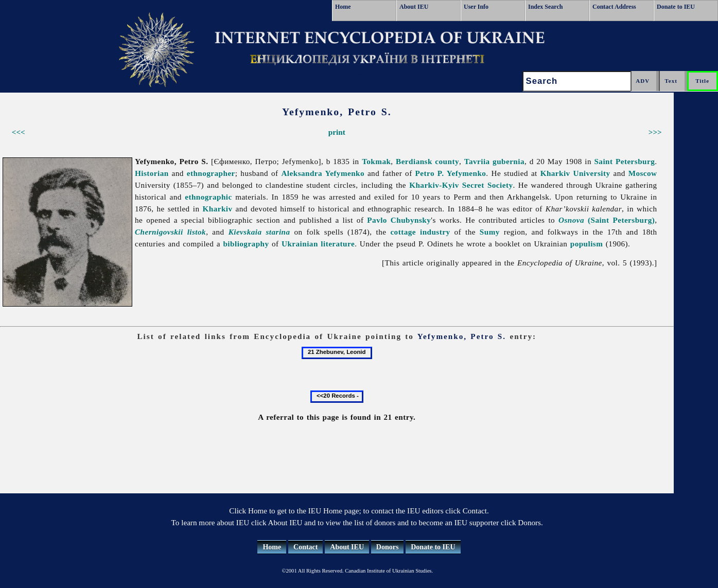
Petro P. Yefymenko (451, 173)
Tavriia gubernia (494, 161)
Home (343, 7)
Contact (305, 547)
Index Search (545, 7)
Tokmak (376, 161)
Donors (388, 547)
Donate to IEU (676, 7)
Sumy (490, 232)
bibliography (246, 244)
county (447, 161)
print (337, 132)
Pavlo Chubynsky (399, 220)
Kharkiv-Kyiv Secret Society (461, 185)
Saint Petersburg (624, 161)
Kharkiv (217, 209)
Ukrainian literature (318, 244)
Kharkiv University (575, 173)
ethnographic (208, 197)
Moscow (643, 173)
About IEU (414, 7)
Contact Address (614, 7)
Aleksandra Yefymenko (323, 173)
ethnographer (211, 173)
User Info (476, 7)
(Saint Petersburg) (607, 220)
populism (587, 244)
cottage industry (420, 232)
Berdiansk (414, 161)
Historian (152, 173)
